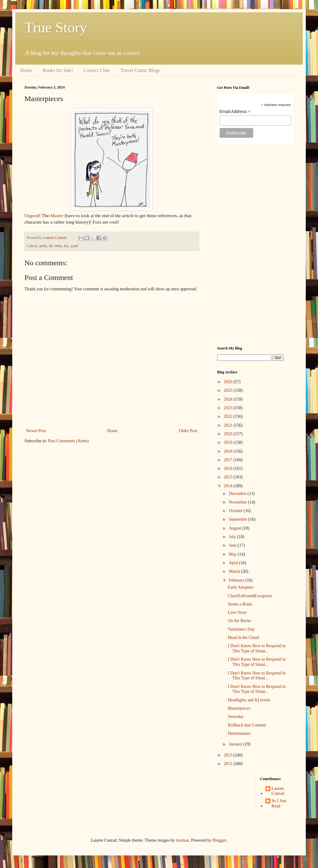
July (233, 537)
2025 (229, 390)
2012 (229, 764)
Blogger (219, 840)
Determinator (239, 733)
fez (66, 246)
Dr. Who (55, 246)
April (234, 563)
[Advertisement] (255, 245)
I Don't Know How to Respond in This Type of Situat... (257, 648)
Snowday (236, 717)
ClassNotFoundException (250, 596)
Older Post (188, 431)
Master (57, 215)
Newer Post (36, 431)
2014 (229, 486)
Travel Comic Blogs (140, 70)
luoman (183, 840)
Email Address (235, 112)
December (238, 494)
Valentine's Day (241, 629)
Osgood (32, 215)
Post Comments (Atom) (68, 441)
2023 (229, 408)
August (235, 528)
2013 (229, 755)
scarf (74, 246)
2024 (229, 399)
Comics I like (97, 70)
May (233, 554)
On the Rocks (239, 621)
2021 (229, 425)
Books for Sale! (58, 70)
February (237, 580)
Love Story (237, 612)
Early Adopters (241, 587)
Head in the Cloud (243, 638)
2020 (229, 434)
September (238, 519)
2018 (229, 451)
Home (26, 70)
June (233, 545)
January (236, 744)
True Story (56, 27)
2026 (229, 382)
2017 (229, 460)
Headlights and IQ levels (249, 700)
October (236, 511)
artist (43, 246)
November (238, 502)
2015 (229, 477)
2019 (229, 442)
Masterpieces (239, 708)
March (235, 571)
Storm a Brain (240, 604)
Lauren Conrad (278, 791)
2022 (229, 416)
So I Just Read (279, 803)
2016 (229, 468)
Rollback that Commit (247, 725)
